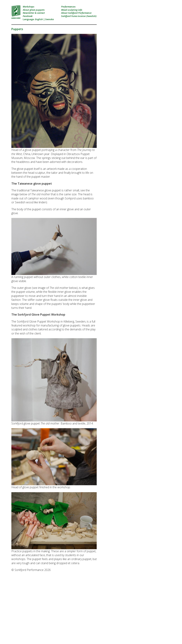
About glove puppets (34, 10)
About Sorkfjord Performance (76, 13)
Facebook (28, 16)
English (39, 19)
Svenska (49, 19)
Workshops (29, 7)
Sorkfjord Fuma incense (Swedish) (79, 16)
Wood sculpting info (72, 10)
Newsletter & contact (34, 13)
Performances (68, 7)
